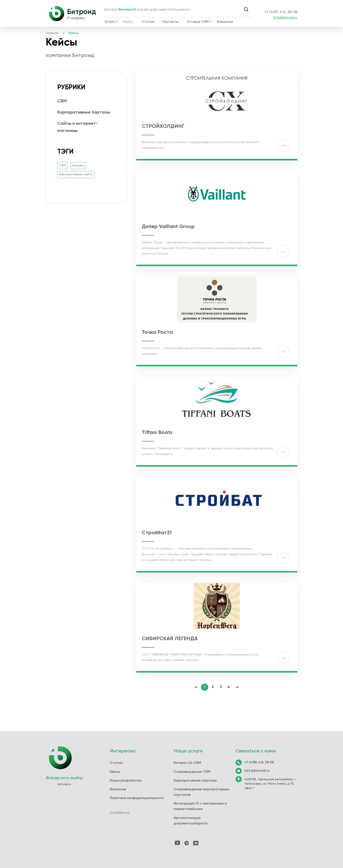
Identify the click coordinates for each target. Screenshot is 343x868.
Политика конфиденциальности (137, 798)
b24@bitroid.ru (285, 18)
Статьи (148, 22)
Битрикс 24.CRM (187, 763)
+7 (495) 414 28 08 (281, 12)
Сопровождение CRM (192, 772)
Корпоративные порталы (84, 112)
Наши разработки (126, 781)
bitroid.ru (64, 784)
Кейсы (128, 22)
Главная (52, 33)
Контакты (171, 22)
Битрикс (78, 165)
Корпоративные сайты (76, 174)
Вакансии (225, 22)
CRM (62, 101)
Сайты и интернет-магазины (78, 127)
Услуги (110, 22)
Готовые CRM (198, 22)
